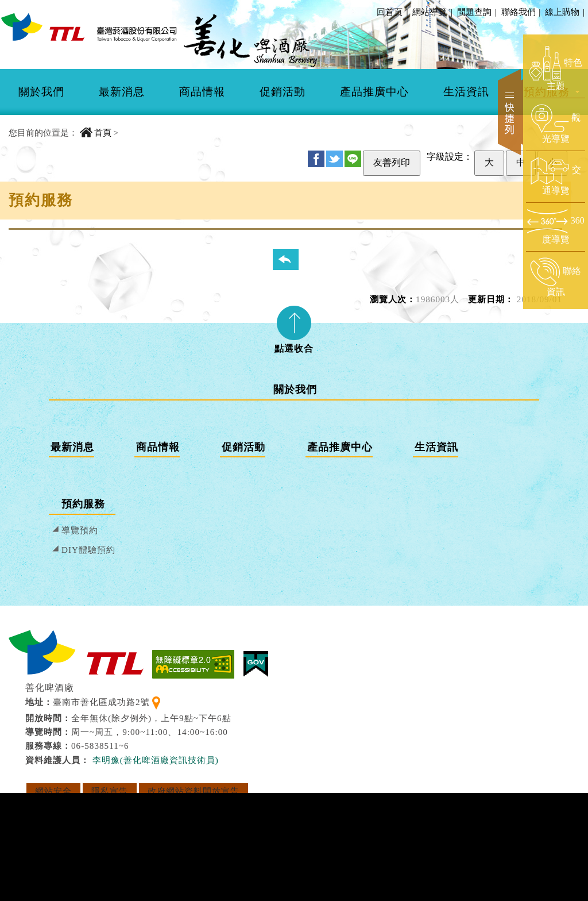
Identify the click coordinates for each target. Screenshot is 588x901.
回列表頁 (293, 259)
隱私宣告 (110, 791)
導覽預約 (80, 530)
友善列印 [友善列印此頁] (392, 162)
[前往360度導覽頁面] (556, 227)
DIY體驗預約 (88, 550)
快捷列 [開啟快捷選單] (510, 112)
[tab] (294, 326)
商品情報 (202, 92)
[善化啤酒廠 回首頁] (89, 27)
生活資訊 (466, 92)
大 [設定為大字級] (489, 162)
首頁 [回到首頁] (103, 132)
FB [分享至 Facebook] (316, 159)
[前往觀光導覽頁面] (556, 124)
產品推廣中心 (374, 92)
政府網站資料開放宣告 (194, 791)
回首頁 (390, 12)
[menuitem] (41, 92)
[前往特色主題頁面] (556, 69)
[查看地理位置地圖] (156, 702)
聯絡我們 (520, 12)
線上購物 (564, 12)
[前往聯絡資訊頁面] (556, 278)
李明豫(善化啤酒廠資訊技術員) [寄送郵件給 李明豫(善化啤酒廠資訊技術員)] (156, 760)
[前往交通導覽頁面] (556, 176)
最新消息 (122, 92)
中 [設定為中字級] (521, 162)
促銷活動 (283, 92)
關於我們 (41, 92)
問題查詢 (476, 12)
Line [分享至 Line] (353, 159)
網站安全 (53, 791)
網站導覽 (430, 12)
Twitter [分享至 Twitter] (334, 159)
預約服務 (83, 504)
